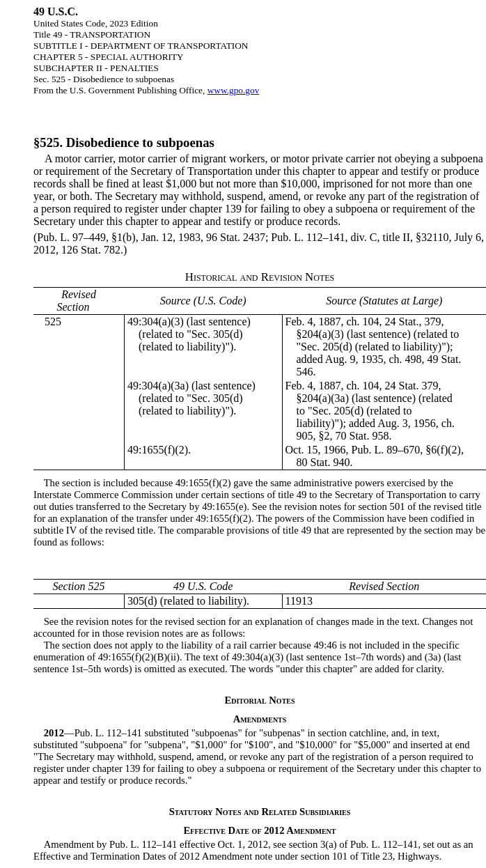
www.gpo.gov (234, 90)
